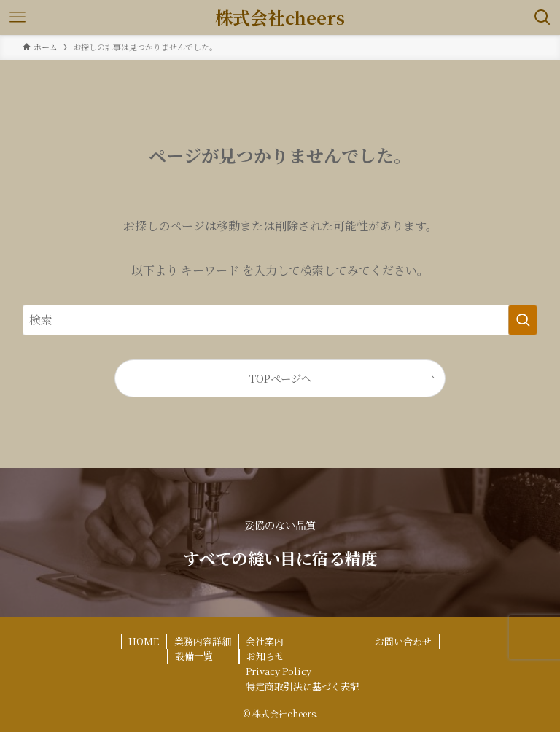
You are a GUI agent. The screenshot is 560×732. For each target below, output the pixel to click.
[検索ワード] (280, 320)
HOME (144, 641)
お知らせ (265, 656)
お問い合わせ (403, 641)
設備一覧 (194, 656)
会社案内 (265, 641)
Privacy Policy (279, 671)
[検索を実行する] (523, 320)
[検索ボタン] (542, 17)
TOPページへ (280, 378)
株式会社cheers (280, 17)
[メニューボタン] (17, 17)
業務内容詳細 (203, 641)
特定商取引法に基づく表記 (303, 686)
